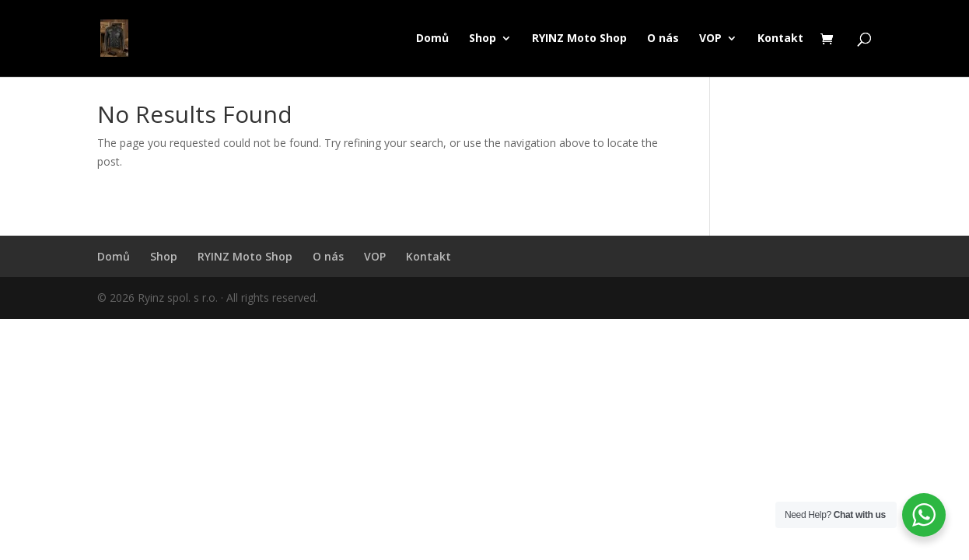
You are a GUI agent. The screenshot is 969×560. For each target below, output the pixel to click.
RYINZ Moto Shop (579, 39)
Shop (483, 39)
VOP (710, 39)
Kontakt (780, 39)
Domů (432, 39)
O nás (663, 39)
